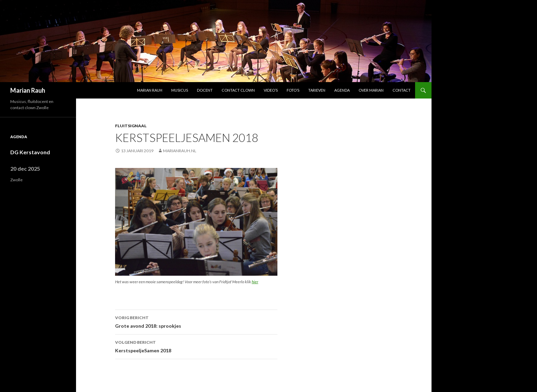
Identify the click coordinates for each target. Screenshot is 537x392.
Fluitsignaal (131, 126)
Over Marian (371, 90)
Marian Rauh (28, 90)
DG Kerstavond (30, 152)
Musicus (180, 90)
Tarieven (317, 90)
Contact (402, 90)
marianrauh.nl (180, 151)
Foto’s (293, 90)
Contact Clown (238, 90)
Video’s (271, 90)
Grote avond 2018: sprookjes (196, 321)
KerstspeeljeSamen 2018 (196, 346)
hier (255, 282)
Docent (205, 90)
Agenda (342, 90)
